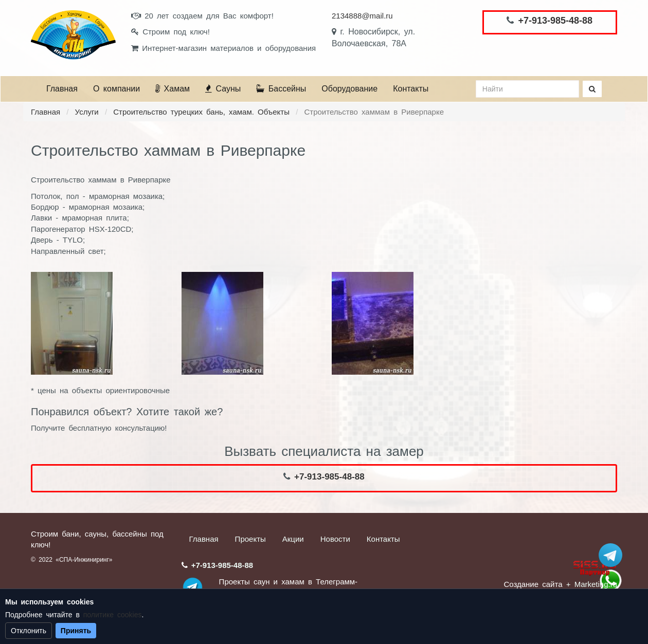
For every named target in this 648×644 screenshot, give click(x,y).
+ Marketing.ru (592, 584)
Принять (76, 631)
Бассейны (281, 89)
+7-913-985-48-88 (555, 21)
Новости (335, 539)
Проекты (250, 539)
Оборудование (349, 89)
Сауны (223, 89)
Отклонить (29, 631)
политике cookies (113, 615)
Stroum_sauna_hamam (610, 555)
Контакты (411, 89)
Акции (293, 539)
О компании (116, 89)
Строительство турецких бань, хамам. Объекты (201, 112)
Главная (62, 89)
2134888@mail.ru (362, 16)
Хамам (173, 89)
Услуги (87, 112)
